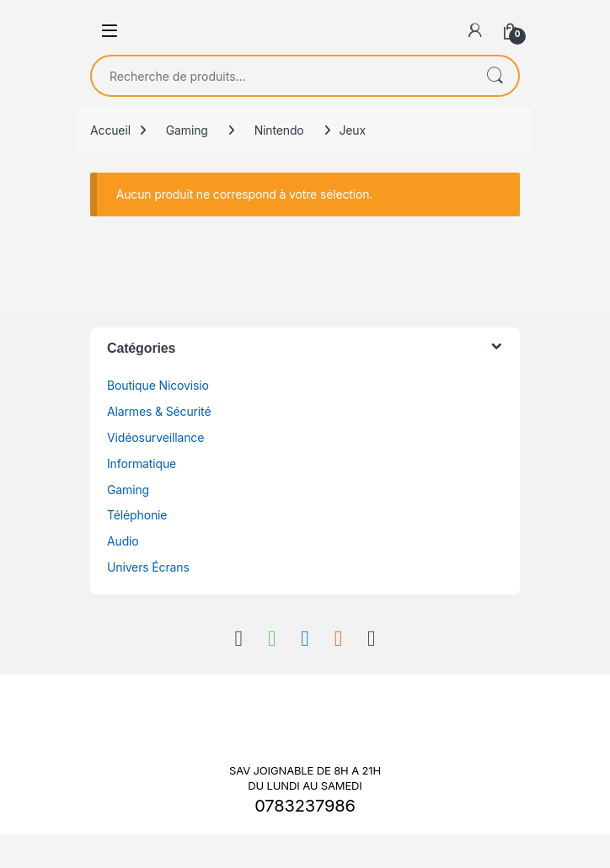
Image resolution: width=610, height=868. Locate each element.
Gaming (187, 130)
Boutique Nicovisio (158, 385)
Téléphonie (137, 515)
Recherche (495, 76)
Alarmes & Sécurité (159, 411)
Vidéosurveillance (155, 437)
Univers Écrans (148, 567)
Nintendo (279, 130)
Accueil (110, 130)
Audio (123, 541)
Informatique (142, 463)
